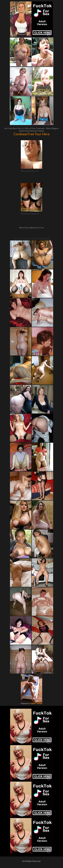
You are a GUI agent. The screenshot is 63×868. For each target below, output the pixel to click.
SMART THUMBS (37, 704)
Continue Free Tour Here (31, 134)
